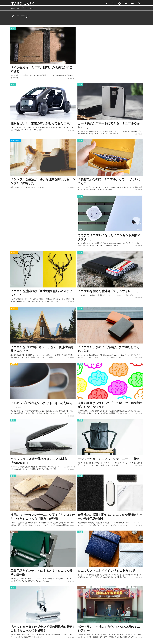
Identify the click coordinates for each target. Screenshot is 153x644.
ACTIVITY (14, 253)
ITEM (13, 30)
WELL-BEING (15, 142)
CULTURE (14, 533)
